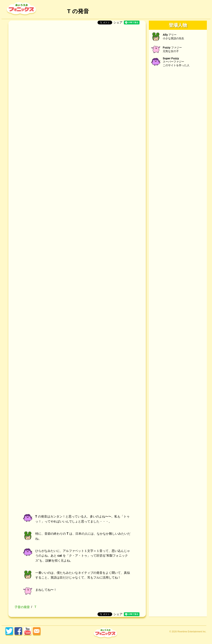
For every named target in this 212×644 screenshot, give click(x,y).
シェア (118, 22)
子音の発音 (22, 607)
